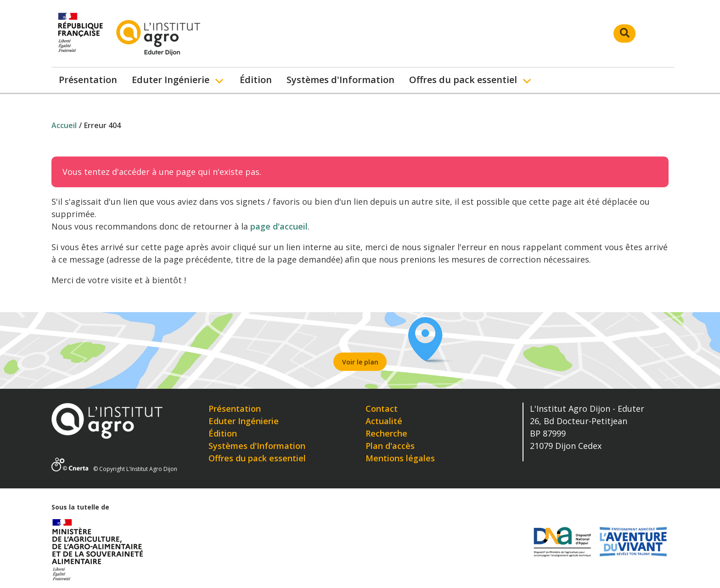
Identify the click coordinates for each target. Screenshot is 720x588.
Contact (382, 409)
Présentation (88, 80)
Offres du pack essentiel (463, 80)
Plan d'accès (390, 446)
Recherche (386, 433)
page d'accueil (279, 226)
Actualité (384, 421)
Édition (256, 80)
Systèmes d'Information (340, 80)
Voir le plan (360, 362)
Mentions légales (400, 458)
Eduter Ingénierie (171, 80)
